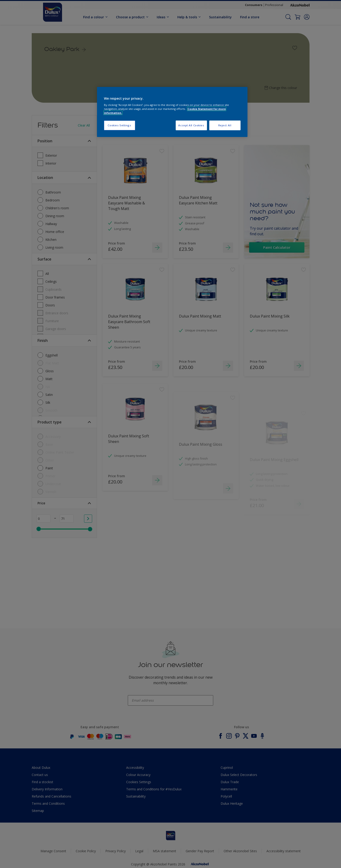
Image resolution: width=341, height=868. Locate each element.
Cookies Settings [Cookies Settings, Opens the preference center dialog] (119, 125)
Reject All (225, 125)
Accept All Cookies (191, 125)
